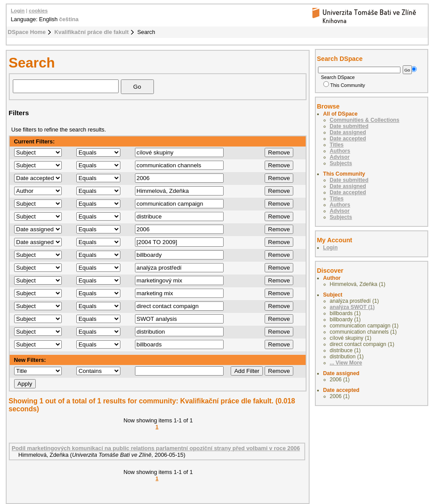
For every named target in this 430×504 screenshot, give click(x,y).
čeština (69, 19)
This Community (344, 85)
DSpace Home (27, 32)
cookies (38, 11)
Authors (340, 151)
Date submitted (349, 126)
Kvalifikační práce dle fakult (92, 32)
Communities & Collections (365, 120)
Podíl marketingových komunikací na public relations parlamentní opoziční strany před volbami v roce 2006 (156, 448)
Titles (337, 145)
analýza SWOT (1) (352, 307)
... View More (346, 363)
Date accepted (348, 139)
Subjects (341, 163)
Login (18, 11)
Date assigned (348, 132)
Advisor (340, 157)
